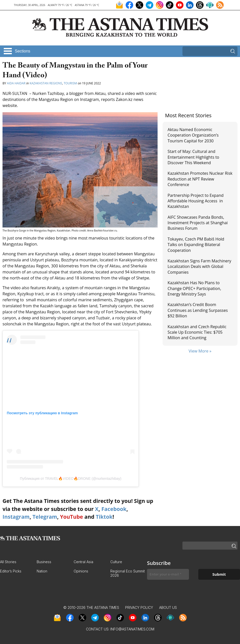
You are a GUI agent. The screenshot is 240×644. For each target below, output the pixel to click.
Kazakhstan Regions (46, 83)
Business (44, 562)
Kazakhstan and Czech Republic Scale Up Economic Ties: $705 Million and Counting (197, 332)
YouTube (72, 517)
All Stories (8, 562)
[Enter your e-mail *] (168, 574)
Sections (22, 51)
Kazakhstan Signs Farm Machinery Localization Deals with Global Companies (199, 267)
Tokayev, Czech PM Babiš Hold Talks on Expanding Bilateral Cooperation (196, 245)
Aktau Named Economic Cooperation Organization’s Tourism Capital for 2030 (193, 135)
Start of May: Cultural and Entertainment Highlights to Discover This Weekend (194, 157)
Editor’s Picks (11, 571)
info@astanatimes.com (132, 629)
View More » (200, 351)
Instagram (16, 517)
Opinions (81, 571)
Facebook (114, 509)
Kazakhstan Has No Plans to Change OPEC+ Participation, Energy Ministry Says (194, 288)
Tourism (70, 83)
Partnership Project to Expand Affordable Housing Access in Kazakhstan (196, 201)
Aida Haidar (16, 83)
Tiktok (104, 517)
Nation (42, 571)
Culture (116, 562)
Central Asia (83, 562)
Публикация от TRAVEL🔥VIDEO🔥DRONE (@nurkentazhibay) (71, 479)
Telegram (45, 517)
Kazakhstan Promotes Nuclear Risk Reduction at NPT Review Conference (200, 179)
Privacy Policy (139, 607)
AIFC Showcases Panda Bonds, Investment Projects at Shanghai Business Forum (198, 223)
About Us (168, 607)
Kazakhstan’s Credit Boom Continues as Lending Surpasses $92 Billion (198, 310)
